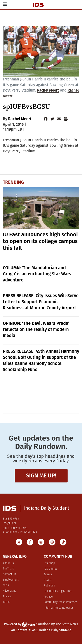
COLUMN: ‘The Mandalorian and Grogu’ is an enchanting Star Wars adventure (37, 274)
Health (48, 580)
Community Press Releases (61, 602)
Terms (7, 602)
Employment (11, 580)
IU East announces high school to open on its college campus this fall (40, 241)
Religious (49, 586)
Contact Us (9, 574)
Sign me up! (41, 476)
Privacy (7, 597)
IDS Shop (49, 563)
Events (48, 575)
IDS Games (51, 569)
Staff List (8, 569)
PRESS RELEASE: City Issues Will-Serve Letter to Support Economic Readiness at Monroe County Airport (41, 302)
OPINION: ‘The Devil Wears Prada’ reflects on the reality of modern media (36, 329)
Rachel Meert (48, 90)
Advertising (10, 591)
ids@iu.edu (10, 523)
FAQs (6, 585)
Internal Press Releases (59, 608)
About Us (8, 563)
